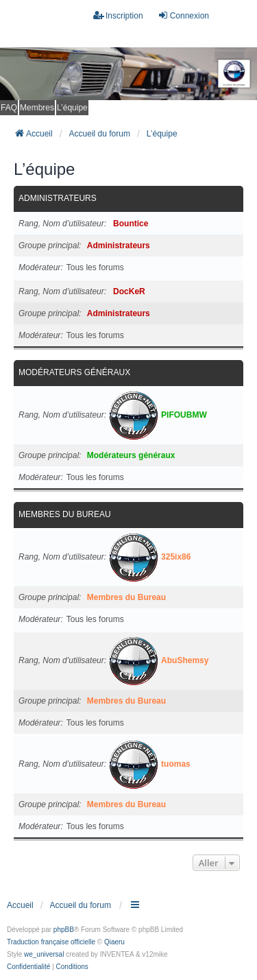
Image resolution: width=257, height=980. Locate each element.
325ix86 (176, 557)
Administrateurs (58, 198)
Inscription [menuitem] (118, 15)
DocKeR (129, 291)
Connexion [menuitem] (183, 15)
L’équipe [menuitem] (72, 108)
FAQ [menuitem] (9, 108)
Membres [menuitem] (37, 108)
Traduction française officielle (51, 942)
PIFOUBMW (184, 415)
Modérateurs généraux (74, 372)
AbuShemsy (185, 660)
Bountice (131, 224)
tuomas (176, 764)
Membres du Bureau (65, 514)
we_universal (44, 954)
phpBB (64, 930)
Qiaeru (114, 942)
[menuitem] (28, 967)
